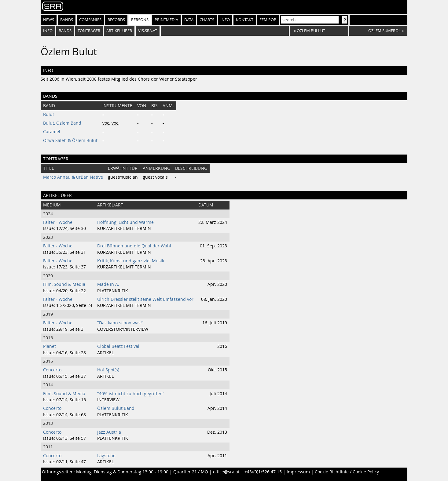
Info (225, 20)
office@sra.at (226, 472)
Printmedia (166, 20)
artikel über (119, 31)
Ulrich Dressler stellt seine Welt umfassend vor (145, 299)
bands (65, 31)
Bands (67, 20)
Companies (90, 20)
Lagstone (106, 456)
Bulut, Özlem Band (62, 123)
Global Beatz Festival (118, 346)
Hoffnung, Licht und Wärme (125, 222)
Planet (50, 346)
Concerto (52, 370)
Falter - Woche (58, 222)
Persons (140, 20)
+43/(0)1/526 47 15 (263, 472)
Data (189, 20)
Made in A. (108, 284)
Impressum (298, 472)
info (48, 31)
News (49, 20)
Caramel (52, 132)
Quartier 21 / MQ (191, 472)
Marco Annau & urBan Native (73, 177)
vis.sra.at (148, 31)
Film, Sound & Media (64, 284)
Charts (207, 20)
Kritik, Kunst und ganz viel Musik (131, 261)
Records (116, 20)
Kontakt (245, 20)
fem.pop (268, 20)
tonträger (89, 31)
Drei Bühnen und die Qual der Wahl (134, 246)
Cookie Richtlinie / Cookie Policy (347, 472)
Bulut (49, 115)
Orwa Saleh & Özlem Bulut (70, 140)
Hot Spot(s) (108, 370)
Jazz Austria (109, 432)
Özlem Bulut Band (116, 408)
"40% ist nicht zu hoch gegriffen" (131, 394)
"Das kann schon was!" (120, 323)
